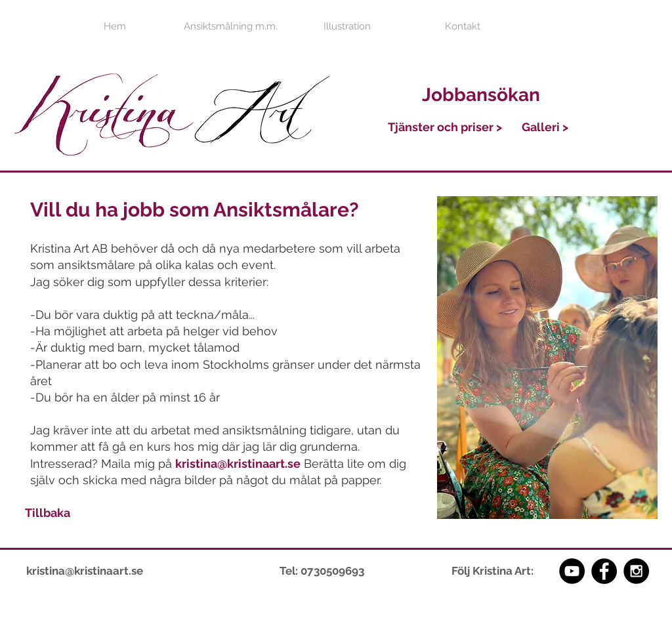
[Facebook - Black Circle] (604, 571)
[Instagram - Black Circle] (636, 571)
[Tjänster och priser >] (445, 127)
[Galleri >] (545, 127)
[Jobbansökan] (481, 95)
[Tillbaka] (47, 512)
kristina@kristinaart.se (238, 464)
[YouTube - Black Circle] (572, 571)
